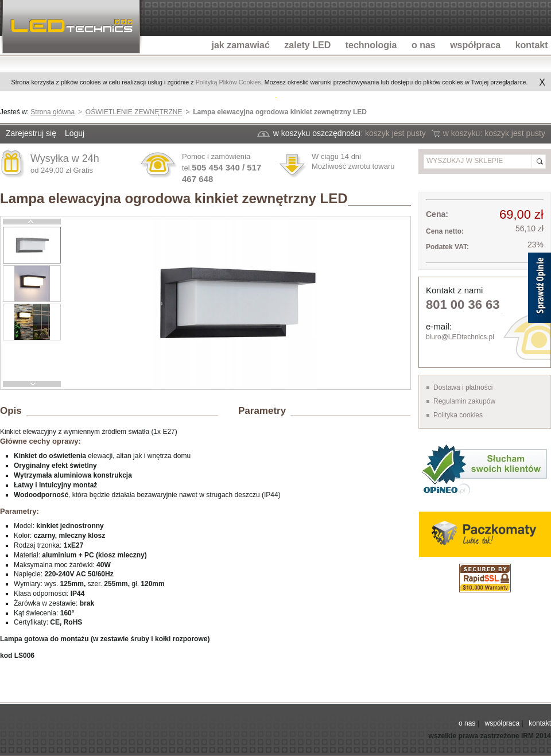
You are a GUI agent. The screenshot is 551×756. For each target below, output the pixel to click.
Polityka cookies (458, 415)
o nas (467, 723)
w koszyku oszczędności (317, 133)
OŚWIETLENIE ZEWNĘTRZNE (134, 112)
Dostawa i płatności (463, 387)
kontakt (540, 723)
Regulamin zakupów (464, 401)
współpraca (502, 723)
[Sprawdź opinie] (540, 290)
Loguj (75, 133)
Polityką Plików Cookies (228, 82)
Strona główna (53, 112)
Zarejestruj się (31, 133)
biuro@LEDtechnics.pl (460, 337)
